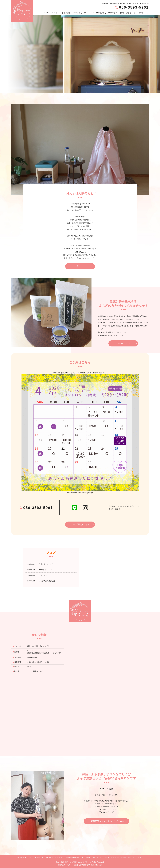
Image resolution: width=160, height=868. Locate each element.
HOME (46, 13)
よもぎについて (123, 343)
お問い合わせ (125, 13)
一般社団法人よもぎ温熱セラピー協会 (106, 821)
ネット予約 (138, 13)
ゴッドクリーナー (81, 13)
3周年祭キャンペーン (47, 570)
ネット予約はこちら (80, 525)
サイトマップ (138, 857)
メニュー (55, 13)
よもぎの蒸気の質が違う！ (48, 581)
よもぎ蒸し (66, 13)
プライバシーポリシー (123, 857)
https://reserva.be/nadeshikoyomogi (80, 493)
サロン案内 (113, 13)
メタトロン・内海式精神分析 (69, 857)
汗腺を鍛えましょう (46, 564)
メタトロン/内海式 (98, 13)
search (147, 13)
